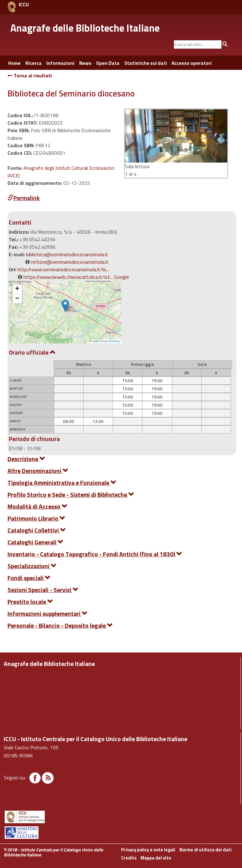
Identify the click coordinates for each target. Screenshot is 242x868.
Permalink (24, 198)
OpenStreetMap (112, 341)
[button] (65, 306)
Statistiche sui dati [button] (146, 63)
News (85, 63)
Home (14, 63)
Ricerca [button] (33, 63)
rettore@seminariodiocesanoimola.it (70, 262)
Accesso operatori (192, 63)
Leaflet (94, 341)
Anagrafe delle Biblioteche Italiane (85, 28)
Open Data (108, 63)
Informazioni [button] (60, 63)
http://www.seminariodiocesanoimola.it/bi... (63, 269)
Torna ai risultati (30, 75)
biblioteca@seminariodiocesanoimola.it (67, 254)
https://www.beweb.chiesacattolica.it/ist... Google (76, 277)
